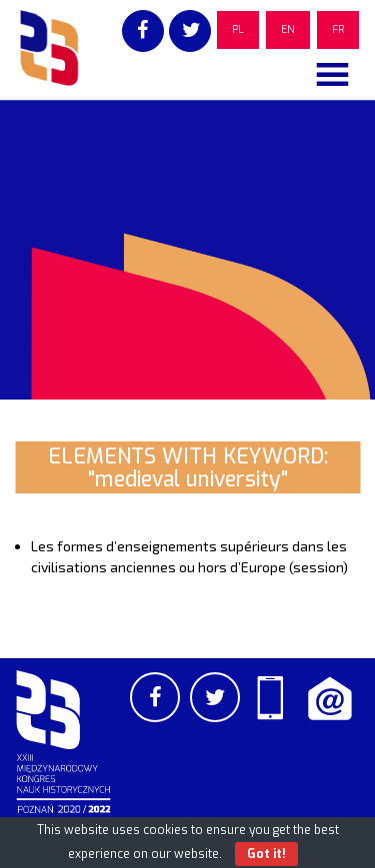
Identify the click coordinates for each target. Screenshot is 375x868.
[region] (187, 250)
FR (338, 29)
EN (288, 29)
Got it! (266, 854)
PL (238, 29)
